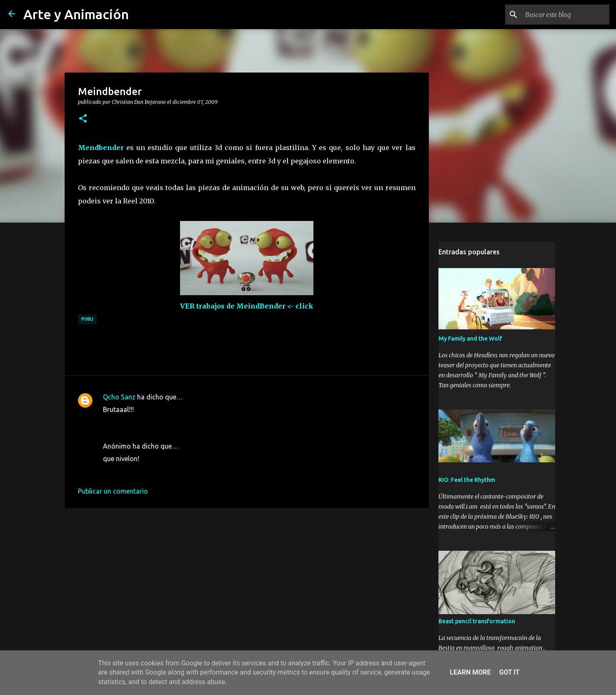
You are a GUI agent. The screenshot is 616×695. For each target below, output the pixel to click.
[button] (83, 119)
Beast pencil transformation (477, 621)
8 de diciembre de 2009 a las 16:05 (155, 471)
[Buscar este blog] (566, 15)
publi (87, 319)
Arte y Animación (76, 14)
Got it (509, 672)
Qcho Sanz (119, 397)
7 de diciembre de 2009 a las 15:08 (155, 422)
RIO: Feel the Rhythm (467, 480)
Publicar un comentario (113, 491)
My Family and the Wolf (470, 339)
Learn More (470, 672)
